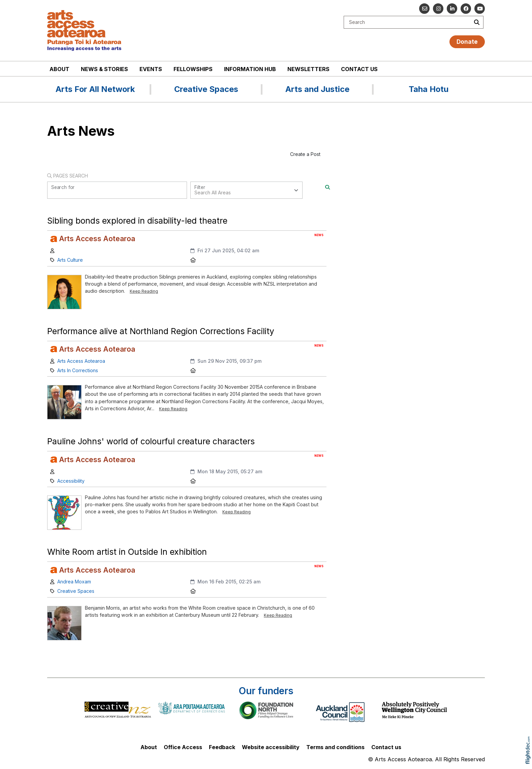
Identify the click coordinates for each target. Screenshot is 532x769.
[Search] (327, 187)
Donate (467, 42)
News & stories (104, 69)
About (59, 69)
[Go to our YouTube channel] (480, 9)
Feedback (222, 747)
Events (151, 69)
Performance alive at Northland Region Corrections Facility (161, 331)
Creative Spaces (76, 591)
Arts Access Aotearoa (81, 361)
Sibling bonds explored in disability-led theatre (137, 221)
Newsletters (308, 69)
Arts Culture (70, 260)
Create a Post (305, 154)
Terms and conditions (335, 747)
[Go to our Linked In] (452, 9)
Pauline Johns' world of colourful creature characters (151, 441)
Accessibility (71, 481)
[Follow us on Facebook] (466, 9)
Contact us (359, 69)
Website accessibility (271, 747)
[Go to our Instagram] (438, 9)
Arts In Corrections (78, 370)
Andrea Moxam (74, 582)
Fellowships (193, 69)
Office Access (183, 747)
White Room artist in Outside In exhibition (127, 552)
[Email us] (424, 9)
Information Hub (250, 69)
